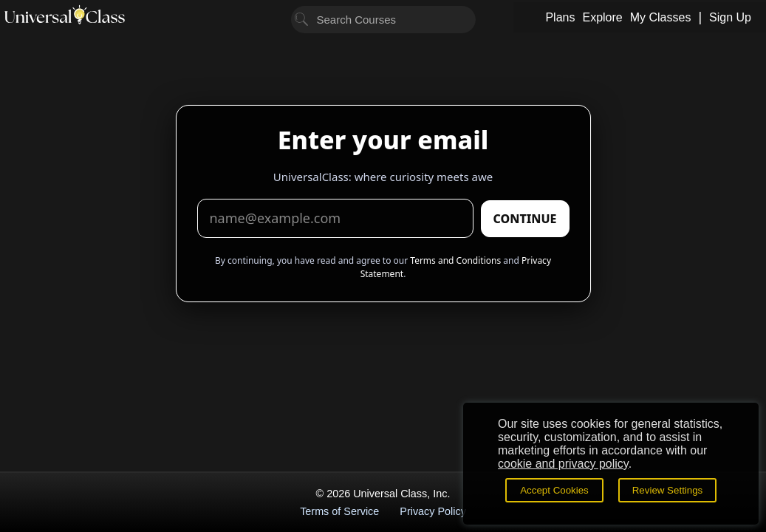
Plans (560, 17)
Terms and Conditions (455, 260)
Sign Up (730, 17)
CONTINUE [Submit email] (525, 219)
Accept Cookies (554, 490)
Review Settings (668, 490)
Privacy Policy (433, 511)
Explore (602, 17)
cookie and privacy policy (563, 464)
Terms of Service (339, 511)
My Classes (661, 17)
